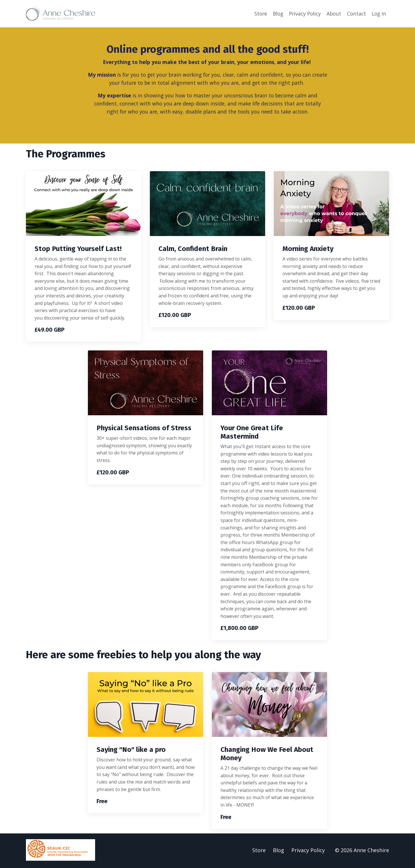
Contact (355, 14)
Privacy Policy (302, 14)
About (332, 14)
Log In (379, 14)
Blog (274, 14)
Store (256, 14)
